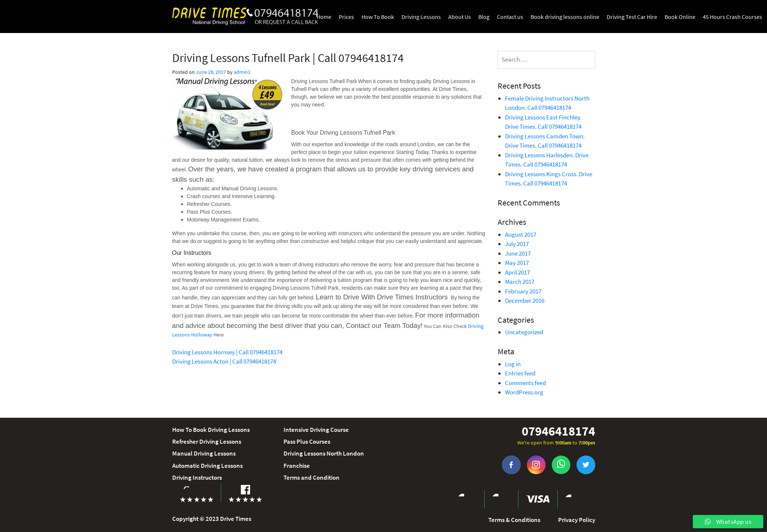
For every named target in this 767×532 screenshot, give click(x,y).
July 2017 (517, 244)
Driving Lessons (421, 17)
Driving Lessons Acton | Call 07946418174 (224, 361)
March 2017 (520, 282)
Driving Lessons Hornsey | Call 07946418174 (227, 352)
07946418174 (558, 431)
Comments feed (525, 383)
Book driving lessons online (565, 17)
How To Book (378, 17)
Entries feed (520, 373)
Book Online (680, 17)
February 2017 (523, 291)
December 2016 (525, 301)
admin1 (242, 72)
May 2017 (517, 263)
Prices (346, 17)
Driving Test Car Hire (632, 17)
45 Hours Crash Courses (732, 17)
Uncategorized (524, 332)
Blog (484, 17)
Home (324, 17)
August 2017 (521, 234)
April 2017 (517, 272)
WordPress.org (524, 392)
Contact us (510, 17)
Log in (513, 364)
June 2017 (518, 253)
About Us (460, 17)
